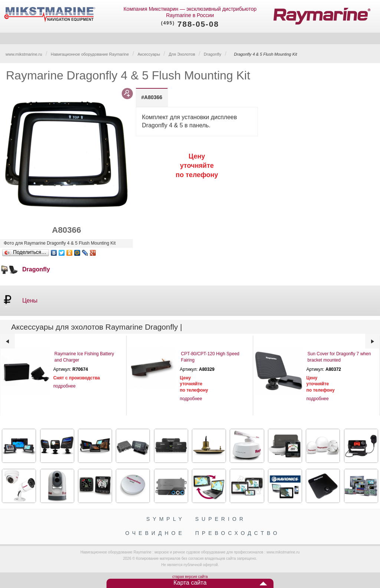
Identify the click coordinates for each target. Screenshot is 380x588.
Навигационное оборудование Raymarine (90, 54)
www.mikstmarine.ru (24, 54)
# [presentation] (152, 97)
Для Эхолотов (182, 54)
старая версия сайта (190, 577)
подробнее (65, 386)
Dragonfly (212, 54)
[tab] (152, 97)
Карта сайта (190, 583)
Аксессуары (149, 54)
